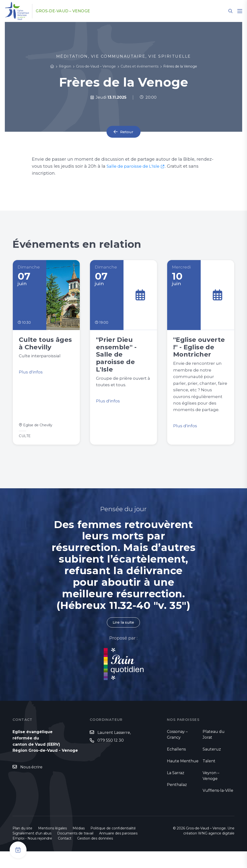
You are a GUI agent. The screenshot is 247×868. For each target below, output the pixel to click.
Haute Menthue (183, 778)
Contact (65, 855)
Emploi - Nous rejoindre (32, 855)
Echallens (176, 766)
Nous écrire (31, 784)
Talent (209, 778)
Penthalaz (177, 801)
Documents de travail (75, 850)
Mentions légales (52, 845)
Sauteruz (212, 766)
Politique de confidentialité (113, 845)
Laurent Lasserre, (114, 749)
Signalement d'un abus (32, 850)
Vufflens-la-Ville (218, 807)
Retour (127, 132)
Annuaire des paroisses (118, 850)
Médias (79, 845)
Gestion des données (95, 855)
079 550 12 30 (111, 757)
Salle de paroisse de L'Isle (134, 166)
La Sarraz (176, 789)
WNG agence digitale (216, 850)
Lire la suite (123, 639)
